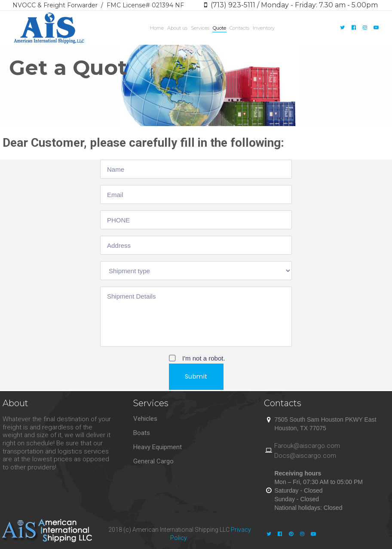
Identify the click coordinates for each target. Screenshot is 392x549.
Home (157, 28)
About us (177, 28)
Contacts (239, 28)
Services (200, 28)
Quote (219, 28)
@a (298, 446)
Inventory (264, 28)
